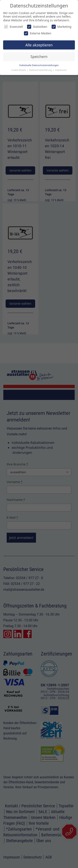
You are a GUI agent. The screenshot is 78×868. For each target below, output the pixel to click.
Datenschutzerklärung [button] (41, 70)
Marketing (62, 27)
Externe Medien (38, 33)
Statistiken (37, 27)
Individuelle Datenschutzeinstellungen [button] (39, 65)
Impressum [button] (61, 70)
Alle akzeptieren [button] (39, 45)
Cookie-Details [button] (19, 70)
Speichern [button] (39, 57)
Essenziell (13, 27)
